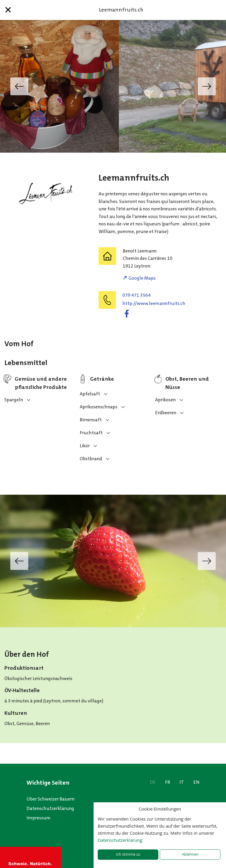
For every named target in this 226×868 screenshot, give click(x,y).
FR (168, 782)
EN (196, 782)
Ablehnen (190, 854)
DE (153, 782)
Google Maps (142, 278)
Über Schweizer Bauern (50, 799)
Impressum (39, 818)
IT (182, 782)
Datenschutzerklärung (50, 808)
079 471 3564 (137, 295)
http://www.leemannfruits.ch (154, 303)
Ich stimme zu (128, 854)
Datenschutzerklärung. (121, 840)
